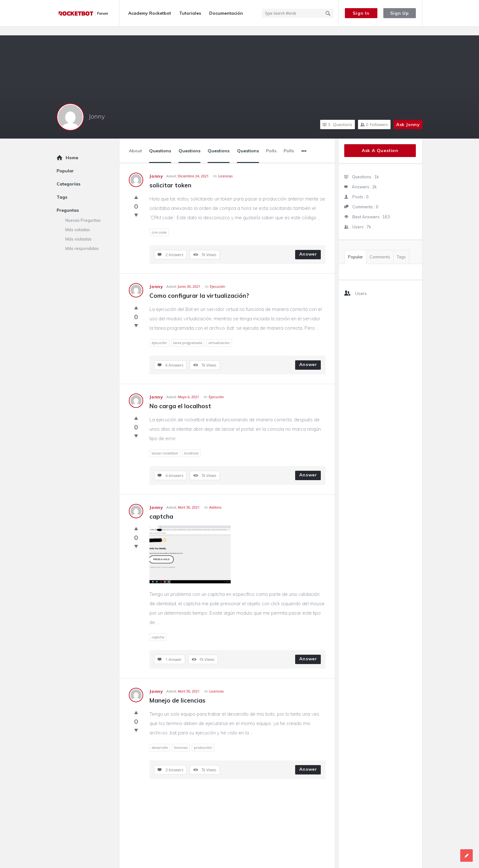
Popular (355, 248)
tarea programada (188, 334)
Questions (337, 116)
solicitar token (170, 176)
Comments (380, 248)
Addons (215, 498)
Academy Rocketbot (150, 13)
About (135, 142)
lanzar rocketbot (165, 444)
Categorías (68, 175)
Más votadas (78, 221)
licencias (181, 739)
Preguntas (68, 201)
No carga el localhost (180, 397)
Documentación (226, 13)
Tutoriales (190, 13)
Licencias (225, 167)
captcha (161, 508)
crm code (159, 223)
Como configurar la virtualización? (199, 287)
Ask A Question (380, 142)
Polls (271, 142)
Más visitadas (78, 230)
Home (72, 149)
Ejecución (217, 278)
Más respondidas (82, 240)
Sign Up (400, 13)
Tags (401, 248)
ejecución (159, 334)
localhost (191, 444)
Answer (308, 245)
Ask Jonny (408, 116)
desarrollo (160, 739)
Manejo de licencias (177, 692)
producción (203, 739)
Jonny (97, 107)
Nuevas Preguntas (83, 211)
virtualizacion (219, 334)
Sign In (361, 13)
